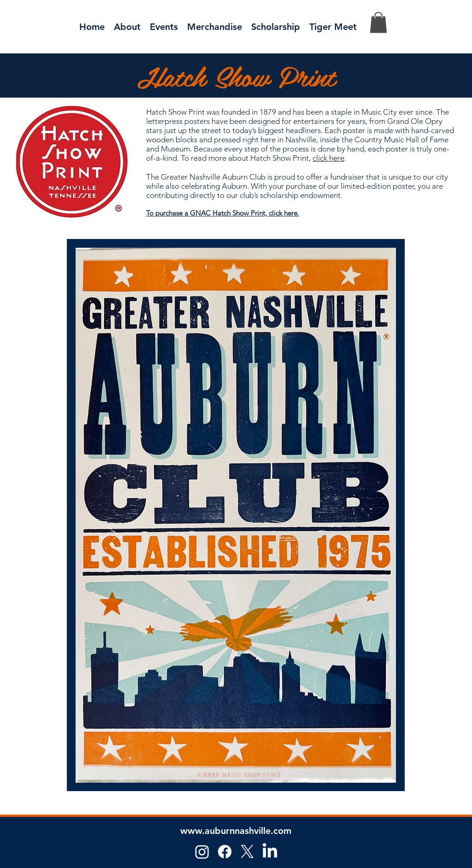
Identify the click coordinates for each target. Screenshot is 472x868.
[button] (164, 26)
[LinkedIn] (270, 852)
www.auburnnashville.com (236, 831)
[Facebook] (225, 852)
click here (328, 158)
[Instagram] (202, 852)
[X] (247, 852)
